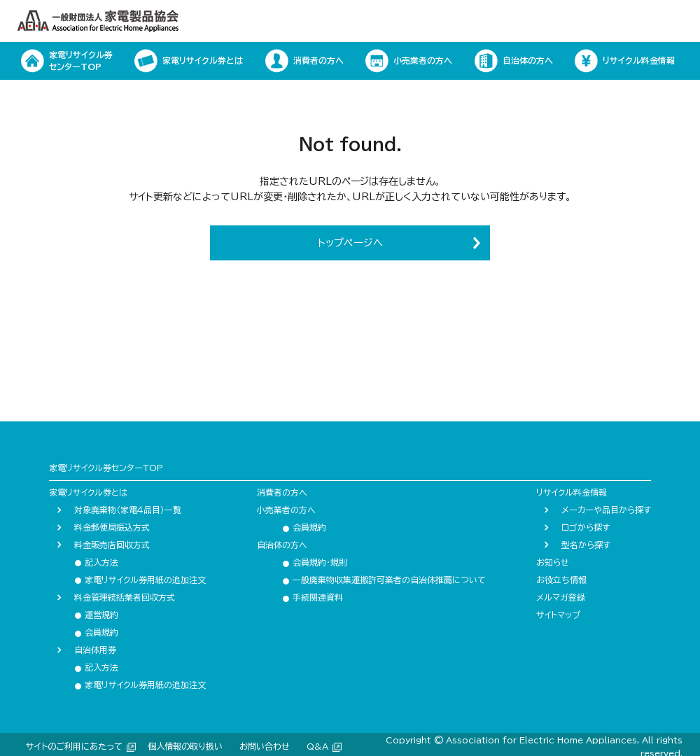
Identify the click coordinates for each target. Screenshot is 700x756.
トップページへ (399, 243)
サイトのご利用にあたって (80, 741)
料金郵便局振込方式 (112, 526)
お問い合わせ (264, 741)
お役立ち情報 (561, 576)
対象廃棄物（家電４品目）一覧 (128, 509)
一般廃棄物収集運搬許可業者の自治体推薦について (384, 577)
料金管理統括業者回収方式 (125, 594)
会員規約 (96, 629)
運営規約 (96, 611)
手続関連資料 (313, 595)
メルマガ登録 (561, 593)
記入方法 (96, 559)
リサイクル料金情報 (572, 492)
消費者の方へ (282, 492)
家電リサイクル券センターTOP (106, 468)
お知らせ (553, 559)
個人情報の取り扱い (184, 741)
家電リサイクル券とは (88, 492)
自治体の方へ (282, 543)
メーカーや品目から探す (606, 509)
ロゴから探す (586, 526)
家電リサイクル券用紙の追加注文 (140, 577)
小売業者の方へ (286, 509)
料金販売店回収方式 (112, 542)
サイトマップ (558, 610)
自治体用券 (95, 645)
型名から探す (586, 542)
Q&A (323, 741)
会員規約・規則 (315, 560)
